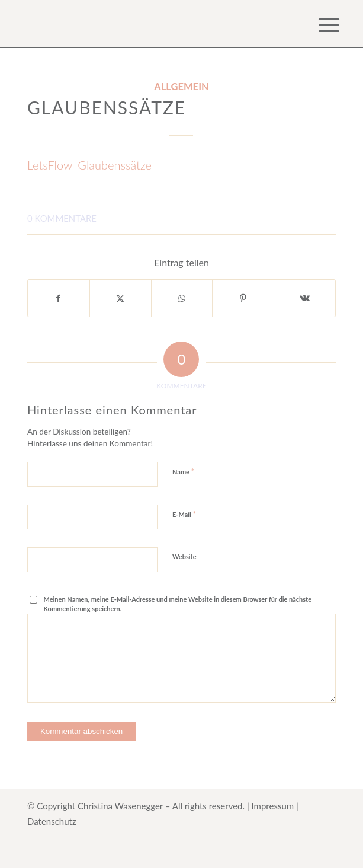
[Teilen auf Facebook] (59, 298)
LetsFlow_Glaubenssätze (89, 165)
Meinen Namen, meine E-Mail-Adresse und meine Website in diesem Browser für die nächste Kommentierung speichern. (177, 604)
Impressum (272, 806)
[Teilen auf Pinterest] (243, 298)
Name (183, 471)
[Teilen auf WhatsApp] (182, 298)
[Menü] (320, 25)
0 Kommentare (62, 218)
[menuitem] (320, 25)
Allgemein (181, 87)
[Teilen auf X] (121, 298)
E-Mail (184, 514)
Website (184, 556)
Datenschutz (52, 821)
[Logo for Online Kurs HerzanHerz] (151, 24)
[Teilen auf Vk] (305, 298)
